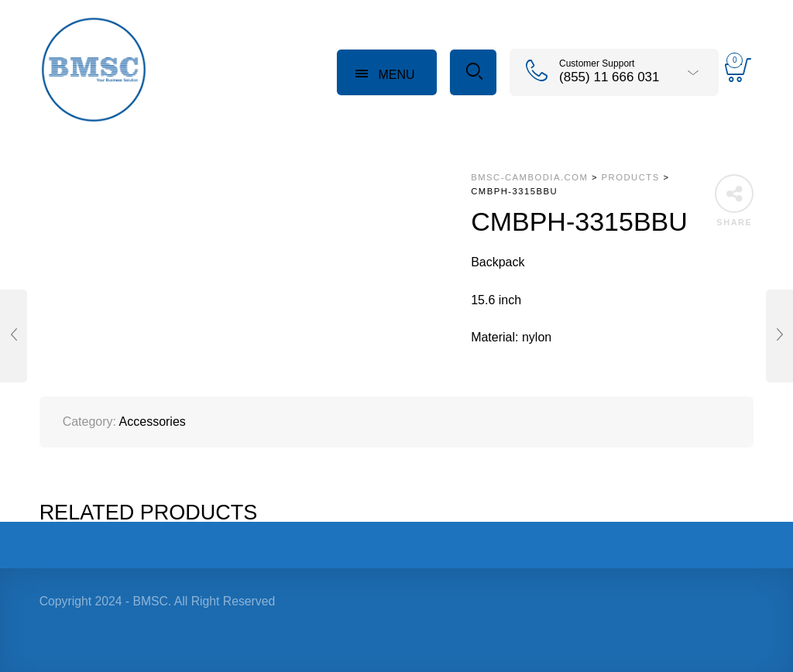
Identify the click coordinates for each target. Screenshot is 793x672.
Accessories (153, 422)
